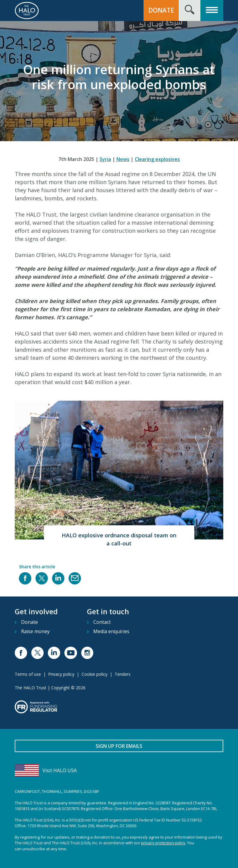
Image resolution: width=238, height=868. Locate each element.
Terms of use (28, 674)
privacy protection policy (163, 843)
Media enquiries (111, 631)
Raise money (35, 631)
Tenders (123, 674)
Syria (105, 159)
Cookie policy (94, 674)
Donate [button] (161, 10)
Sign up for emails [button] (119, 746)
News (123, 159)
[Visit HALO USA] (119, 770)
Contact (102, 622)
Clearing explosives (157, 159)
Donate (29, 622)
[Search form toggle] (190, 11)
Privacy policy (61, 674)
